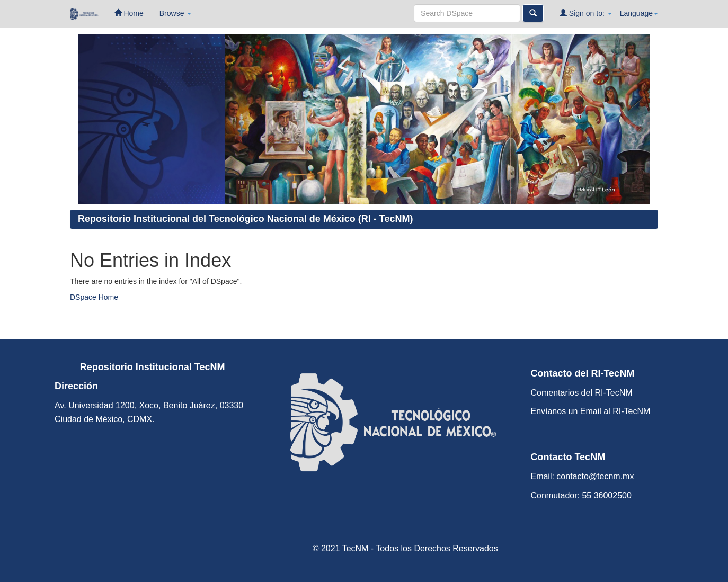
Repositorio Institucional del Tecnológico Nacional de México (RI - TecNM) (245, 219)
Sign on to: (586, 13)
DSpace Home (94, 297)
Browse (176, 13)
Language (639, 13)
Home (129, 13)
